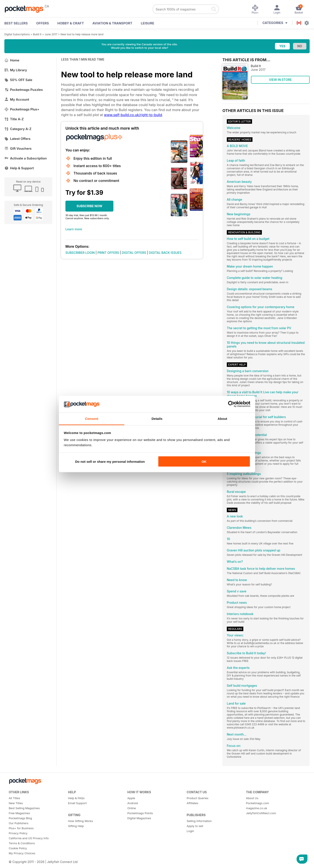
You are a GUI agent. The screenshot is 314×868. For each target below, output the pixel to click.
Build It (37, 34)
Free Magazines (19, 813)
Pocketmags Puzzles (24, 90)
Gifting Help (76, 826)
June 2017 (51, 34)
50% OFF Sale (18, 80)
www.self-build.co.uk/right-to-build (133, 115)
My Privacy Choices (22, 853)
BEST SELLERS (16, 23)
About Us (252, 798)
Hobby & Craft (71, 23)
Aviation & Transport (112, 23)
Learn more (74, 229)
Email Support (77, 803)
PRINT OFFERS (108, 253)
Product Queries (198, 798)
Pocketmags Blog (20, 818)
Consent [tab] (92, 418)
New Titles (16, 803)
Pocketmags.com (258, 803)
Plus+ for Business (21, 828)
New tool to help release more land (82, 34)
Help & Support (19, 168)
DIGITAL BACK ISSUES (165, 253)
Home (12, 60)
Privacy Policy (18, 833)
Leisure (148, 23)
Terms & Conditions (22, 843)
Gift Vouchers (18, 148)
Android (133, 803)
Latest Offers (17, 139)
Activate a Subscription (26, 158)
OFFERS (43, 23)
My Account (17, 99)
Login (190, 831)
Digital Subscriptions (17, 34)
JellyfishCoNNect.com (261, 813)
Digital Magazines (139, 818)
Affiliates (192, 803)
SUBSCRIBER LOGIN (80, 253)
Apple (131, 798)
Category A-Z (18, 129)
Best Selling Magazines (24, 808)
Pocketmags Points (140, 813)
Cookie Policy (18, 848)
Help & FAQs (76, 798)
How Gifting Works (80, 821)
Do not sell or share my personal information (110, 462)
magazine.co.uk (257, 808)
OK (204, 462)
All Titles (14, 798)
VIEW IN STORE (280, 80)
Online (132, 808)
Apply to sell (195, 826)
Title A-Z (14, 119)
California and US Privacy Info (29, 838)
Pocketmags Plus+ (22, 109)
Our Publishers (19, 823)
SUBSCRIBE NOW (89, 206)
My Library (16, 70)
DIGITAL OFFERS (134, 253)
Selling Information (199, 821)
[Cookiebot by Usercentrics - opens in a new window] (231, 404)
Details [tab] (157, 418)
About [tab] (222, 418)
